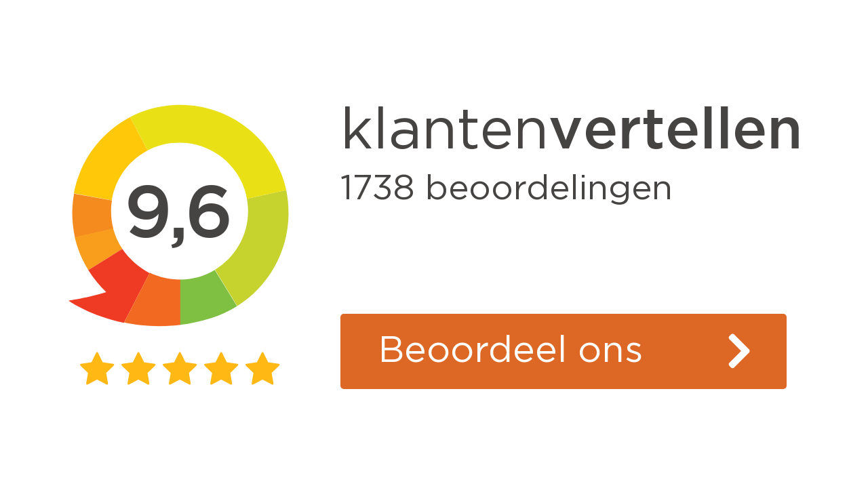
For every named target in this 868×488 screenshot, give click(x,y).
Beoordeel (511, 351)
